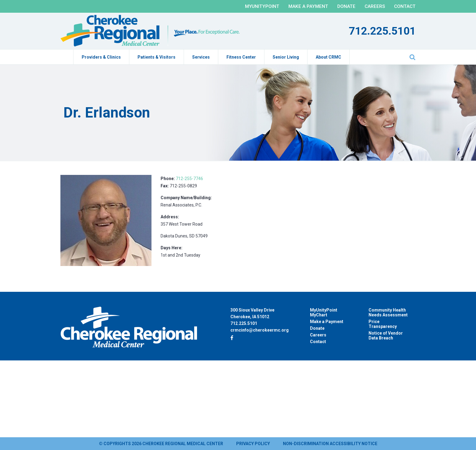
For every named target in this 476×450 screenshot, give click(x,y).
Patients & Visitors (156, 57)
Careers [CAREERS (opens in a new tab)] (375, 6)
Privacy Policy (253, 444)
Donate (346, 6)
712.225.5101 (382, 31)
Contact (405, 6)
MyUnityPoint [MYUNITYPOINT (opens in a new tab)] (262, 6)
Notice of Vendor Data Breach (386, 336)
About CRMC (328, 57)
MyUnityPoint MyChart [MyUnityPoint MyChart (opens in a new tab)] (324, 312)
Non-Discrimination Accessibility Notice (330, 444)
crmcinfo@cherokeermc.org (260, 330)
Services (201, 57)
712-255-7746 (189, 179)
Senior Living (286, 57)
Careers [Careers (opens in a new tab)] (318, 335)
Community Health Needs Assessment (388, 312)
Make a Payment (308, 6)
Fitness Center (241, 57)
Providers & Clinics (101, 57)
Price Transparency (383, 324)
